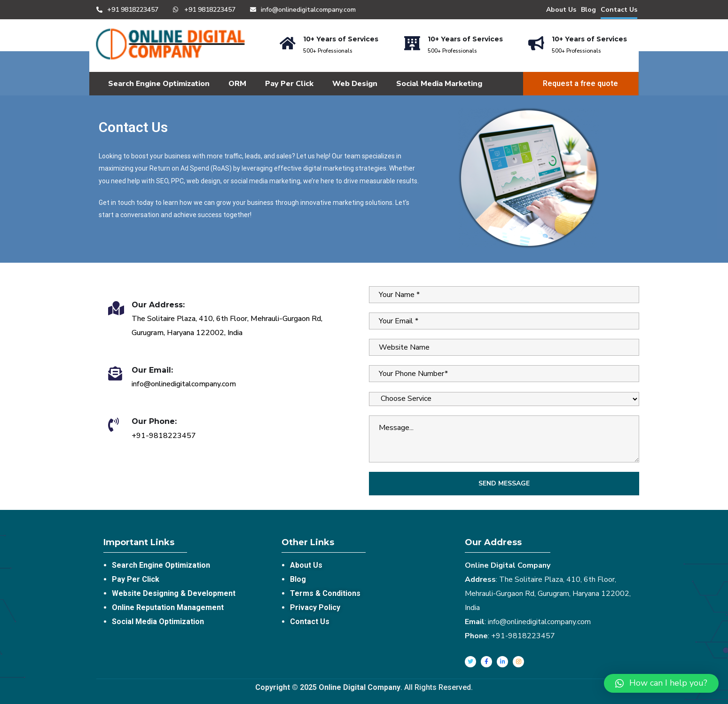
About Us (561, 10)
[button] (661, 683)
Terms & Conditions (325, 593)
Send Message (504, 483)
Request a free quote (580, 83)
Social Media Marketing (439, 84)
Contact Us (619, 10)
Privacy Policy (315, 607)
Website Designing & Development (174, 593)
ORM (237, 84)
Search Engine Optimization (159, 84)
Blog (588, 10)
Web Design (355, 84)
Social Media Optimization (158, 622)
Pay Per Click (289, 84)
